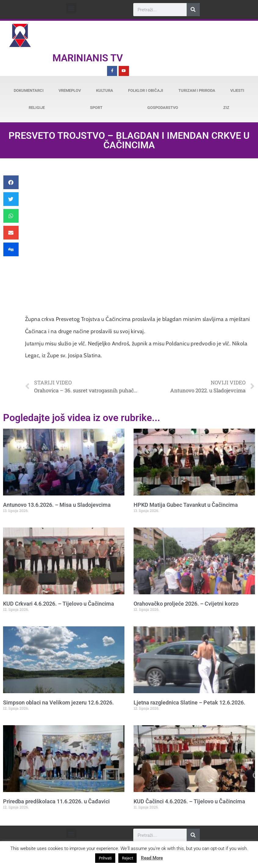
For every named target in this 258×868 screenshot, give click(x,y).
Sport (96, 108)
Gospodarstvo (163, 108)
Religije (37, 108)
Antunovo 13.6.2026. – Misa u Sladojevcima (57, 505)
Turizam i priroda (197, 90)
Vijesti (237, 90)
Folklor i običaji (146, 90)
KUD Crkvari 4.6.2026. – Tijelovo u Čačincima (59, 604)
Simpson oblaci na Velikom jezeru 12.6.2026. (58, 702)
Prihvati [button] (105, 858)
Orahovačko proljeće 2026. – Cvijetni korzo (186, 604)
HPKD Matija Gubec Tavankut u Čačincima (186, 505)
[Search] (193, 10)
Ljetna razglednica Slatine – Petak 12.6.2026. (189, 702)
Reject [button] (127, 858)
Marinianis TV (88, 58)
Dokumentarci (29, 90)
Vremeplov (70, 90)
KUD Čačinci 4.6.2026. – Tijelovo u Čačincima (189, 801)
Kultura (105, 90)
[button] (71, 8)
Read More (152, 858)
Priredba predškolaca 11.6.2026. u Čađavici (56, 801)
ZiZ (226, 108)
